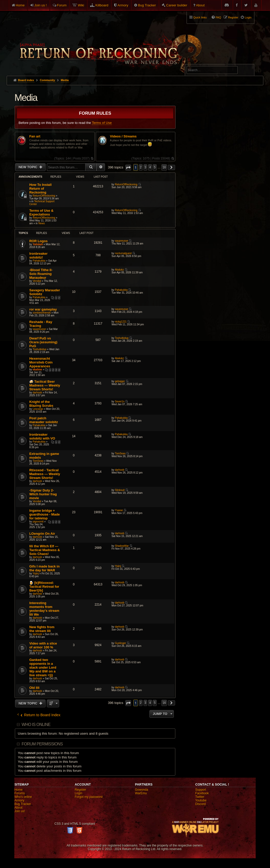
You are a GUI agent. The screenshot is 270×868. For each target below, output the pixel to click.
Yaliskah (38, 244)
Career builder (177, 5)
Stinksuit (120, 490)
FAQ (218, 17)
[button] (128, 168)
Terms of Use (102, 123)
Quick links (200, 17)
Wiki (81, 5)
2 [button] (141, 167)
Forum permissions (42, 744)
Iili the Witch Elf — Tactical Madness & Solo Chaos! (45, 550)
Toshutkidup (40, 349)
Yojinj (36, 574)
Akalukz (119, 270)
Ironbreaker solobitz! (38, 255)
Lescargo (38, 409)
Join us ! (40, 5)
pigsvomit (38, 522)
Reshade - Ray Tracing (41, 324)
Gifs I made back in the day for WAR (44, 568)
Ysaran (119, 510)
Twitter (200, 797)
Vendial (37, 281)
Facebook (202, 793)
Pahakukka (39, 261)
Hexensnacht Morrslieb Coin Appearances (41, 362)
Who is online (36, 725)
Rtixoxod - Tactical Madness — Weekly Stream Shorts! (45, 474)
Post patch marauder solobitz (44, 420)
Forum (62, 5)
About (200, 5)
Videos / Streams (123, 136)
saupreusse (122, 241)
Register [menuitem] (233, 17)
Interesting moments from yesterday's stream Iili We (44, 609)
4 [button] (150, 167)
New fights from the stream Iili (42, 629)
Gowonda (142, 790)
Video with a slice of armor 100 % (43, 645)
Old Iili (34, 688)
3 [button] (145, 167)
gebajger (120, 381)
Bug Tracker (147, 5)
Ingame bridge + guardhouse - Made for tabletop (44, 514)
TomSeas (38, 461)
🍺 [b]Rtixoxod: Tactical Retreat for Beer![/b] (44, 587)
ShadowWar (122, 546)
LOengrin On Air (42, 534)
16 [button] (164, 167)
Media (26, 98)
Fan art (35, 136)
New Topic (28, 167)
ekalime (37, 369)
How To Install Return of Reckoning (40, 189)
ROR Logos (38, 241)
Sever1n (120, 401)
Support (201, 790)
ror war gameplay (43, 309)
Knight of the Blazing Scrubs (41, 404)
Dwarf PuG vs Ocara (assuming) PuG (43, 342)
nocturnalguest (123, 253)
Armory (123, 5)
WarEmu (141, 793)
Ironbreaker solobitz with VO (42, 436)
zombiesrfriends (42, 313)
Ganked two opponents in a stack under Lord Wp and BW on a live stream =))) (43, 667)
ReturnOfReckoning (44, 196)
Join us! (20, 811)
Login (78, 793)
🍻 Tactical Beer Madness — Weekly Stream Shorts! (45, 385)
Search (247, 71)
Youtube (201, 800)
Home (20, 5)
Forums (20, 793)
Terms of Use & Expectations (41, 212)
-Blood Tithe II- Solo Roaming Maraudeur (41, 274)
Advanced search (203, 62)
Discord (201, 804)
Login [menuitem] (248, 17)
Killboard (102, 5)
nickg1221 (121, 322)
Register (80, 790)
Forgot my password (89, 797)
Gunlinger (120, 643)
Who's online (23, 797)
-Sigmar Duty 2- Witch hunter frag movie (43, 494)
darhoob (37, 393)
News (42, 223)
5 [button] (155, 167)
